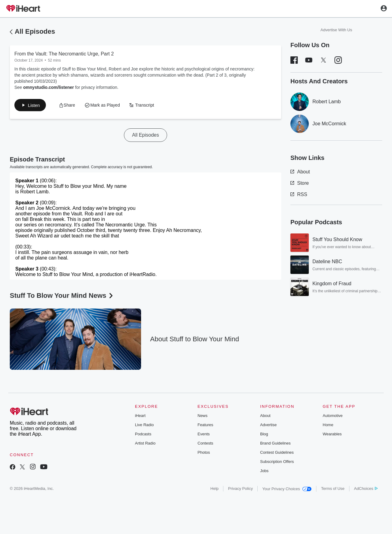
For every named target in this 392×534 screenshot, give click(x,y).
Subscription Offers (277, 463)
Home (328, 426)
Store (300, 183)
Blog (264, 435)
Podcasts (143, 435)
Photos (204, 454)
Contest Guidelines (277, 454)
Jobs (264, 472)
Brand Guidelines (275, 444)
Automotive (333, 417)
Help (215, 490)
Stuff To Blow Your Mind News (62, 297)
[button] (32, 106)
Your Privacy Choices (287, 490)
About (300, 172)
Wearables (332, 435)
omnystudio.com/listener (49, 87)
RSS (299, 194)
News (203, 417)
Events (204, 435)
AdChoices (366, 490)
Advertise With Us (336, 30)
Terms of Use (333, 490)
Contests (205, 444)
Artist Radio (145, 444)
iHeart (140, 417)
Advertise (268, 426)
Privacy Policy (240, 490)
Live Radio (144, 426)
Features (205, 426)
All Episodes (35, 31)
